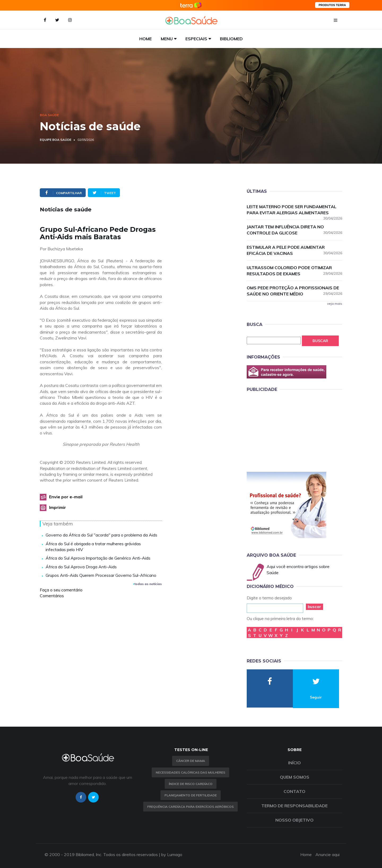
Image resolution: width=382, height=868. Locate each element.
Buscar (320, 341)
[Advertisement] (286, 431)
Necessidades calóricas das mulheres (190, 772)
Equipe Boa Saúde (56, 140)
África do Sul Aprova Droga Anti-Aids (81, 567)
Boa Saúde (49, 115)
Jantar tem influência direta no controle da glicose (294, 230)
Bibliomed (231, 39)
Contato (294, 791)
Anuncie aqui (327, 854)
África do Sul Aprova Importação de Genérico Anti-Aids (98, 558)
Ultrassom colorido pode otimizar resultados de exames (294, 271)
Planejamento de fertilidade (191, 795)
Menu (167, 39)
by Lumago (172, 854)
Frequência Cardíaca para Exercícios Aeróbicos (190, 807)
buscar (314, 607)
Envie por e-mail (66, 497)
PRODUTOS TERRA (332, 5)
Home (146, 39)
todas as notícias (147, 584)
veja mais (335, 304)
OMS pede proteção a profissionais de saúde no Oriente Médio (294, 291)
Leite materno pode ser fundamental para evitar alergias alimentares (294, 210)
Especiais (196, 39)
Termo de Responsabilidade (294, 806)
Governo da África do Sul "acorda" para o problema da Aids (101, 535)
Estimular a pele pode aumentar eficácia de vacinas (294, 250)
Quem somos (295, 777)
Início (294, 763)
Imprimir (58, 507)
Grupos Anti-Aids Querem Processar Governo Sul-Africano (101, 575)
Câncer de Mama (191, 761)
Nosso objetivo (294, 820)
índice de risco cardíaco (191, 784)
